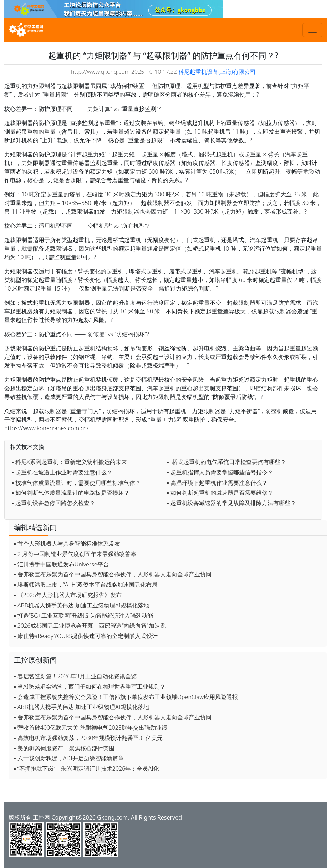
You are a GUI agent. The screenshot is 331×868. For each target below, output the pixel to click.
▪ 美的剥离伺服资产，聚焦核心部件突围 (64, 748)
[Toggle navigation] (312, 30)
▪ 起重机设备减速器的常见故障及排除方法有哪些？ (231, 503)
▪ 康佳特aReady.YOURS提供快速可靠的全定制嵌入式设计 (86, 636)
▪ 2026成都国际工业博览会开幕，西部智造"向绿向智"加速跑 (90, 626)
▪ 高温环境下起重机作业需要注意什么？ (217, 483)
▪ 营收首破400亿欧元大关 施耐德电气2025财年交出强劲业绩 (91, 728)
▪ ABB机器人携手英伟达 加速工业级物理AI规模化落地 (82, 605)
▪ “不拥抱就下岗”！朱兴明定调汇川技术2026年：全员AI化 (86, 769)
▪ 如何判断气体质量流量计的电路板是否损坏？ (71, 493)
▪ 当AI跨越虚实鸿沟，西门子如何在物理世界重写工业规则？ (90, 687)
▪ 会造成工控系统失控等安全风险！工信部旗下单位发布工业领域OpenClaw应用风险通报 (126, 697)
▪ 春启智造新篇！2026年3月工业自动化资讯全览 (75, 676)
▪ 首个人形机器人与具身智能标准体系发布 (67, 544)
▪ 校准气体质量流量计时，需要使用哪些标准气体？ (76, 483)
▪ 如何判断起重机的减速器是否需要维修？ (220, 493)
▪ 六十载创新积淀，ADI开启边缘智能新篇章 (69, 758)
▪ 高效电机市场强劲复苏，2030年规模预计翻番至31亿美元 (88, 738)
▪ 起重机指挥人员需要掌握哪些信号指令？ (220, 472)
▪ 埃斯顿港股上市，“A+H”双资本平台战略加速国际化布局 (86, 585)
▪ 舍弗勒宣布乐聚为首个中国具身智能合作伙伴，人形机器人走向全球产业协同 (113, 574)
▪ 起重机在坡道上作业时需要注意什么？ (62, 472)
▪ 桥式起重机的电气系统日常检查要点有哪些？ (226, 462)
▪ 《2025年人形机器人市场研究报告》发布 (68, 595)
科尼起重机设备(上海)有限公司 (217, 72)
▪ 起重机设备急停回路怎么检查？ (54, 503)
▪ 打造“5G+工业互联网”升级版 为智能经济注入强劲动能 (83, 616)
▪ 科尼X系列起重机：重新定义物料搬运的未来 (69, 462)
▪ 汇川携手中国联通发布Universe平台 (61, 564)
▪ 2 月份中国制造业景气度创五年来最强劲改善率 (75, 554)
